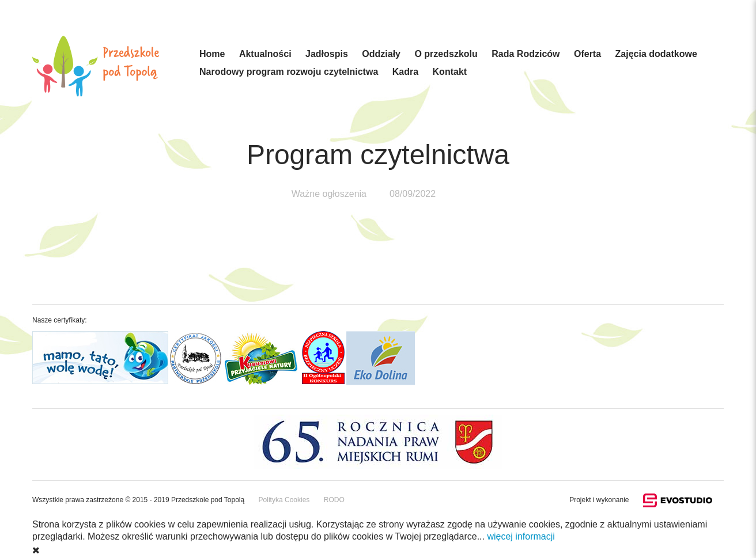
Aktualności (265, 54)
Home (212, 54)
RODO (334, 500)
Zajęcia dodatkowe (656, 54)
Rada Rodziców (526, 54)
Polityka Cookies (284, 500)
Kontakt (450, 72)
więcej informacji (521, 536)
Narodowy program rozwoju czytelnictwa (289, 72)
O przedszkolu (446, 54)
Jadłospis (327, 54)
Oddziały (381, 54)
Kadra (405, 72)
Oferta (587, 54)
